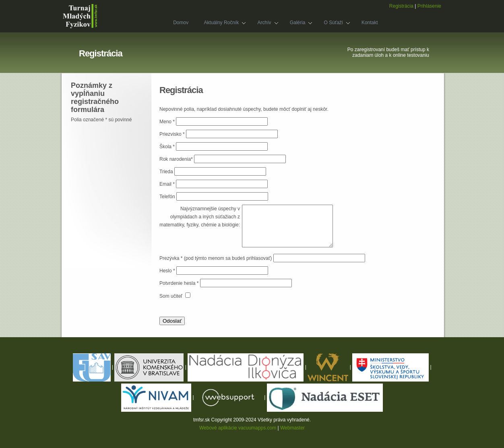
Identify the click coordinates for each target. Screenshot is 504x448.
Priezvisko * (173, 134)
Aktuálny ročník (221, 23)
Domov (181, 23)
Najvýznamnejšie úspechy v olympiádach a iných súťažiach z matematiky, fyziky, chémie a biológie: (200, 217)
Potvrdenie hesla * (180, 283)
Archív (264, 23)
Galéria (297, 23)
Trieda (166, 172)
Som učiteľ (171, 296)
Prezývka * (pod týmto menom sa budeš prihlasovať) (216, 258)
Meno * (168, 122)
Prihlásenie (429, 6)
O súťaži (333, 23)
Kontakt (370, 23)
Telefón (167, 197)
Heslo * (168, 271)
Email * (168, 184)
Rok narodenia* (177, 159)
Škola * (168, 147)
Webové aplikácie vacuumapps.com (238, 428)
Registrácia (401, 6)
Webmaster (292, 428)
